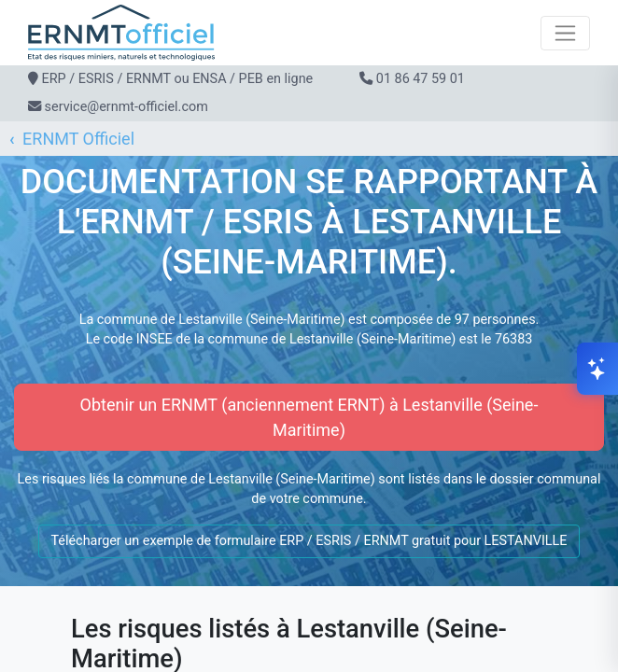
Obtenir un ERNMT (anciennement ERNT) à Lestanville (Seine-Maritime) (309, 417)
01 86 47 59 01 (421, 79)
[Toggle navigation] (565, 33)
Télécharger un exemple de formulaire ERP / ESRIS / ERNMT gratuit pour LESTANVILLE (309, 541)
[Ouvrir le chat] (597, 369)
